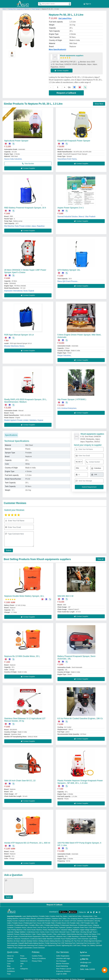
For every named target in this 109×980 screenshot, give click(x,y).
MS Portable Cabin (74, 922)
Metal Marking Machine (75, 933)
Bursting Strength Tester (89, 931)
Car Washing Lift (67, 940)
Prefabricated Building (52, 924)
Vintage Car (85, 944)
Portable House (17, 922)
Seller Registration (63, 955)
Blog (9, 965)
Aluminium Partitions (44, 917)
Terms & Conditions (39, 957)
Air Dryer (17, 940)
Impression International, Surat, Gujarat (19, 289)
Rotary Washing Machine (51, 928)
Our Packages (61, 960)
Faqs (9, 972)
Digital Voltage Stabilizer (88, 928)
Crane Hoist (54, 931)
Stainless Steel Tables (59, 917)
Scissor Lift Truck (70, 919)
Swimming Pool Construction (86, 942)
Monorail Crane (65, 931)
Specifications (11, 434)
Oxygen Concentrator (25, 946)
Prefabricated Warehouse (69, 924)
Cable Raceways (73, 935)
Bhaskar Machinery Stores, (14, 345)
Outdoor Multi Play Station (59, 915)
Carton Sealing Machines (93, 917)
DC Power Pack (53, 926)
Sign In (87, 3)
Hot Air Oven (42, 926)
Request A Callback (54, 904)
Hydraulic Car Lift (58, 919)
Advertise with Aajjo (63, 957)
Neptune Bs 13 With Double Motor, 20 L (22, 655)
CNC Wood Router (95, 926)
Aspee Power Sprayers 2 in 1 (71, 206)
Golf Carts (77, 944)
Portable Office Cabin (36, 924)
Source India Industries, (13, 158)
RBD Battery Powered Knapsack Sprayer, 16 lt (25, 206)
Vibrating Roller (88, 915)
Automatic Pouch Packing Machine (65, 937)
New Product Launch (64, 967)
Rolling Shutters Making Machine (50, 940)
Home (4, 8)
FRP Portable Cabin (88, 922)
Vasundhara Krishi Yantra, (67, 158)
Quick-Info (11, 967)
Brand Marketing (62, 965)
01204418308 (85, 954)
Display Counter (12, 919)
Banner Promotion (63, 962)
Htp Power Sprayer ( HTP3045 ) (72, 398)
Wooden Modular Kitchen (29, 940)
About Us (10, 955)
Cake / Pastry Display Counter (42, 933)
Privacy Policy (37, 960)
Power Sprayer (36, 8)
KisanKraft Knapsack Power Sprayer (74, 139)
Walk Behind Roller (75, 915)
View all (100, 558)
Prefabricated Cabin (21, 924)
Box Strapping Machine (76, 917)
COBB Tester (75, 931)
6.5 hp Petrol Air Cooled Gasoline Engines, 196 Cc (80, 717)
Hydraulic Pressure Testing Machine (19, 933)
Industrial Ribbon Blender (28, 917)
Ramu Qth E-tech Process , (68, 280)
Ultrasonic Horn (61, 935)
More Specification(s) (57, 48)
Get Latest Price (65, 17)
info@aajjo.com (86, 961)
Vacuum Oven (32, 926)
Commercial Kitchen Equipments (30, 935)
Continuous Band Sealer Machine (42, 937)
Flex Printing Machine (15, 928)
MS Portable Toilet (48, 922)
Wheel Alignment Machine (92, 940)
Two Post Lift (78, 940)
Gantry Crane (45, 931)
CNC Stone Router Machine (33, 928)
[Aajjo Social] (88, 911)
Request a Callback (66, 92)
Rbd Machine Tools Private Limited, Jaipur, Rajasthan (24, 225)
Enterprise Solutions (63, 970)
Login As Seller (62, 972)
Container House (20, 926)
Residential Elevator (44, 919)
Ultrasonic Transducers (22, 937)
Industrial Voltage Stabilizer (70, 928)
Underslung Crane (33, 931)
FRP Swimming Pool (68, 942)
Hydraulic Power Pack (80, 926)
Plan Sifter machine (48, 935)
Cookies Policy (37, 955)
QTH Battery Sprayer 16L (69, 269)
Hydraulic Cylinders (66, 926)
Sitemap (10, 957)
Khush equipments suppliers (72, 54)
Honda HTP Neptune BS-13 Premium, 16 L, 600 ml (27, 842)
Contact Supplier (63, 69)
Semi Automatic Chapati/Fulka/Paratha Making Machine (26, 942)
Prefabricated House (85, 924)
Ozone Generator (39, 946)
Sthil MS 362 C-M (65, 595)
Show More (99, 103)
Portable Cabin (44, 915)
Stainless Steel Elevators (85, 919)
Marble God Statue (90, 933)
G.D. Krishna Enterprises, (67, 407)
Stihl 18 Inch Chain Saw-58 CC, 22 (20, 779)
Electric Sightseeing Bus (64, 944)
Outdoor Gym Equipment (47, 944)
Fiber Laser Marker (60, 933)
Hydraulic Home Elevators (28, 919)
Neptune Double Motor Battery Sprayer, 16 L (24, 595)
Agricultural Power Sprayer (16, 139)
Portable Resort (61, 922)
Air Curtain (14, 935)
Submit (8, 549)
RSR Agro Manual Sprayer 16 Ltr (19, 333)
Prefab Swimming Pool (53, 942)
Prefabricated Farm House (32, 922)
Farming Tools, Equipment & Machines (19, 8)
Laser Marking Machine (30, 915)
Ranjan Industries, (64, 354)
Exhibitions (11, 970)
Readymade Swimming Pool (28, 944)
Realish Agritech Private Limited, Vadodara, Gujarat (24, 419)
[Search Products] (39, 3)
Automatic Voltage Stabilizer (16, 931)
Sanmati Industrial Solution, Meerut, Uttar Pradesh (76, 215)
